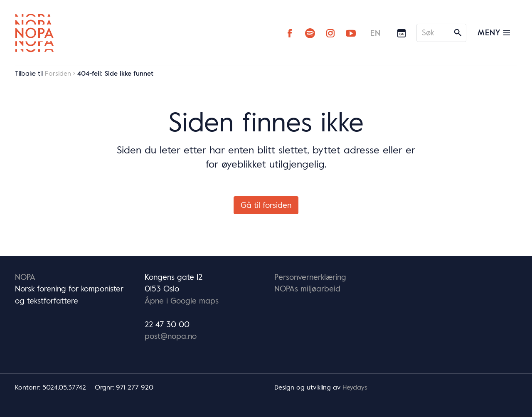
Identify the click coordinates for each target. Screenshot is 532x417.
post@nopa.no (171, 336)
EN (376, 33)
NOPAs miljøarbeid (307, 289)
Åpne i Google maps (182, 301)
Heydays (355, 387)
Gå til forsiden (266, 205)
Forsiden (58, 73)
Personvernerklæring (310, 277)
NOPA (25, 277)
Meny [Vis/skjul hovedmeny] (494, 32)
